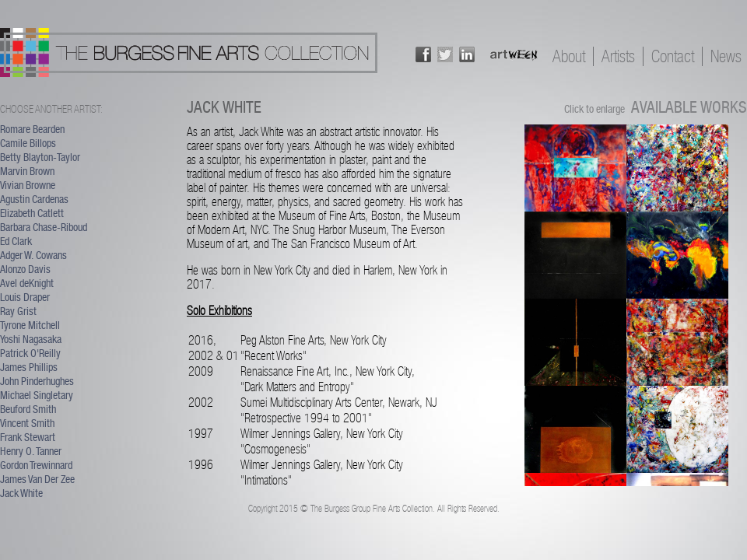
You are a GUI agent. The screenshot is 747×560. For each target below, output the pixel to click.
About (569, 56)
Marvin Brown (27, 171)
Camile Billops (28, 143)
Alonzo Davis (25, 269)
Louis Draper (25, 297)
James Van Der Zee (37, 479)
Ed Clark (16, 241)
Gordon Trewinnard (36, 465)
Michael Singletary (37, 395)
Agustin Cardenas (34, 199)
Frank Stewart (28, 437)
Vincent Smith (27, 423)
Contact (673, 56)
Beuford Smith (28, 409)
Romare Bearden (32, 129)
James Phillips (29, 367)
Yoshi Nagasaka (31, 339)
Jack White (21, 493)
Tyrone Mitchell (30, 325)
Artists (618, 56)
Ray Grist (18, 311)
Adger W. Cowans (33, 255)
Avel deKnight (27, 283)
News (726, 56)
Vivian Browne (28, 185)
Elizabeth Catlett (32, 213)
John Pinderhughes (37, 381)
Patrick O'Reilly (30, 353)
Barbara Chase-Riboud (44, 227)
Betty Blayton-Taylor (40, 157)
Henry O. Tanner (31, 451)
